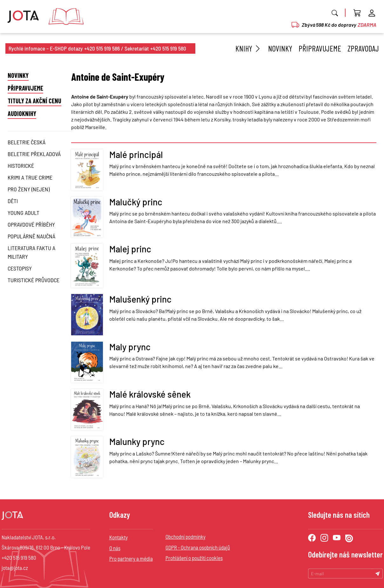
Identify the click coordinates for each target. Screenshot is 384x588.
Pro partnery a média (131, 558)
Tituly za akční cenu (34, 101)
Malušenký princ (140, 299)
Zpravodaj (363, 48)
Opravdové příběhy (31, 224)
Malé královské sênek (150, 394)
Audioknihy (22, 113)
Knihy (249, 48)
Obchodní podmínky (185, 537)
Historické (21, 166)
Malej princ (130, 249)
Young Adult (24, 213)
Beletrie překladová (34, 154)
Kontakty (118, 537)
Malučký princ (136, 202)
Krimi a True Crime (30, 177)
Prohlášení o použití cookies (194, 558)
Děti (13, 201)
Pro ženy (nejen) (29, 189)
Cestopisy (20, 268)
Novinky (280, 48)
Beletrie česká (27, 142)
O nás (115, 548)
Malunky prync (137, 441)
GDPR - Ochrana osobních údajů (198, 547)
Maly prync (130, 347)
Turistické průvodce (34, 280)
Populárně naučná (31, 236)
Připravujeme (320, 48)
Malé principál (136, 154)
